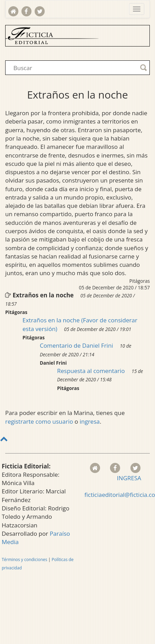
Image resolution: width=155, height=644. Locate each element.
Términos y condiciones (24, 560)
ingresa (90, 421)
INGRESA (129, 478)
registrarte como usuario (39, 421)
